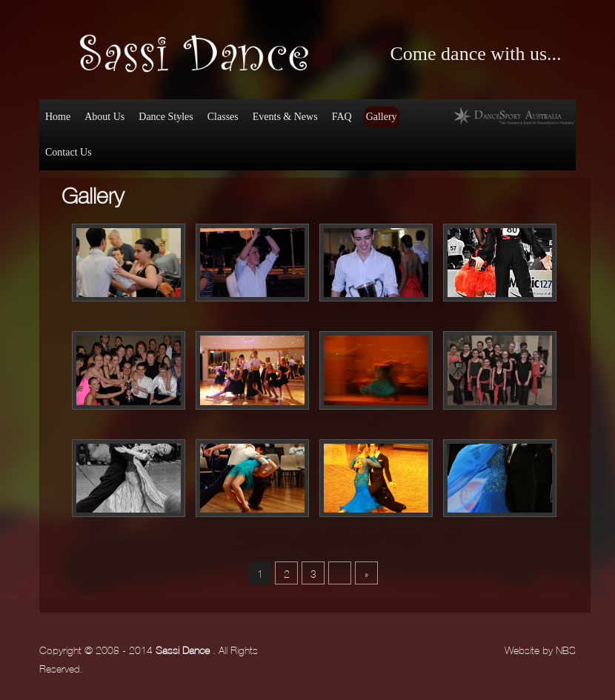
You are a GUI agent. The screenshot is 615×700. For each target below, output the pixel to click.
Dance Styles (164, 119)
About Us (104, 117)
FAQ (342, 117)
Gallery (382, 117)
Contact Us (69, 152)
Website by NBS (540, 649)
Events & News (285, 117)
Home (58, 117)
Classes (223, 117)
